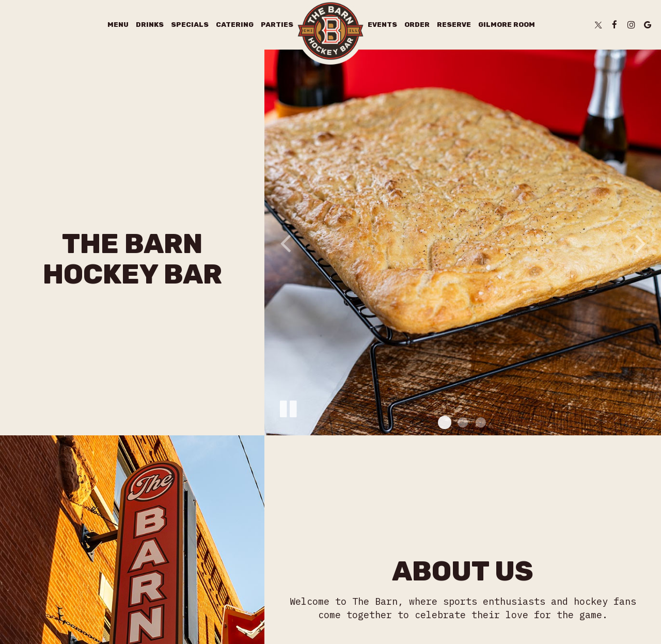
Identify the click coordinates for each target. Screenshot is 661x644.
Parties (277, 25)
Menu (118, 25)
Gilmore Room (507, 25)
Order (417, 25)
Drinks (150, 25)
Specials (190, 25)
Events (382, 25)
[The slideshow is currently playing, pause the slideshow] (288, 407)
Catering (235, 25)
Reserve (454, 25)
